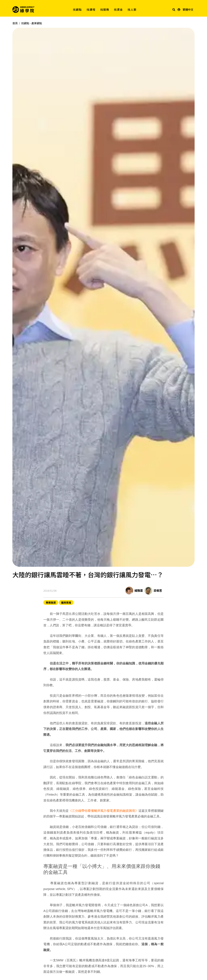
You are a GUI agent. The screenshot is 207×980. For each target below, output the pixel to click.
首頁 (15, 23)
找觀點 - (32, 23)
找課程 (91, 9)
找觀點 (78, 9)
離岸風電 (66, 602)
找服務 (105, 9)
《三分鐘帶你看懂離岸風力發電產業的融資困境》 (103, 811)
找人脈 (132, 9)
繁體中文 (188, 9)
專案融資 (51, 602)
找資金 (118, 9)
